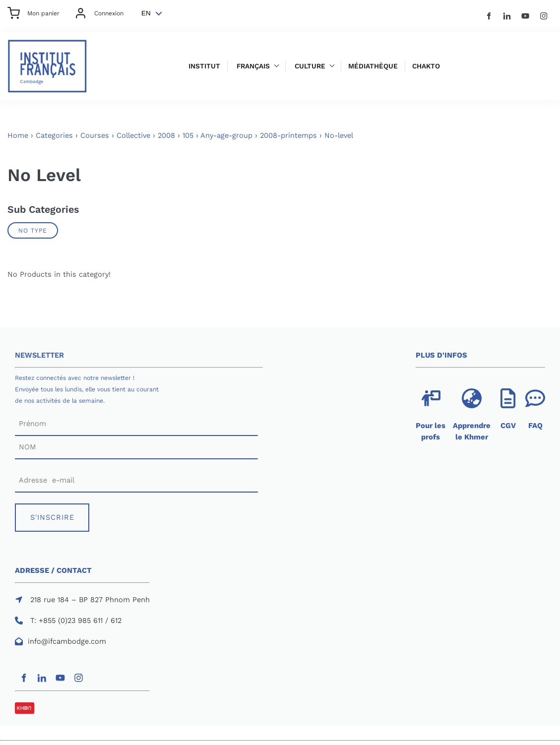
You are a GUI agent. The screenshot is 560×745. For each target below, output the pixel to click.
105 (188, 135)
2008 (166, 135)
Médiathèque (373, 66)
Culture (310, 66)
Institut (204, 66)
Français (253, 66)
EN (146, 13)
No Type (33, 230)
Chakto (426, 66)
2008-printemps (288, 135)
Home (18, 135)
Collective (133, 135)
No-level (339, 135)
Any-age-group (226, 135)
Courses (95, 135)
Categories (54, 135)
